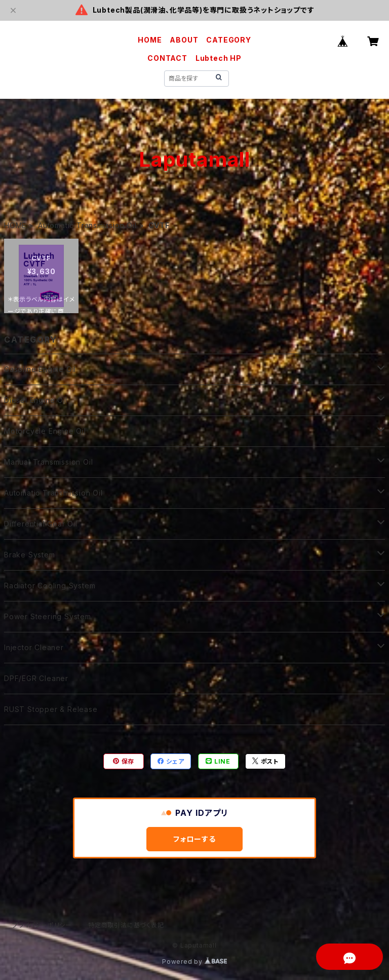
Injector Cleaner (34, 647)
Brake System (30, 555)
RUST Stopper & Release (51, 709)
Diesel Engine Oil (36, 400)
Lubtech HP (219, 58)
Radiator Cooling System (50, 586)
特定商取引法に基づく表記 (126, 925)
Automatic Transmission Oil (87, 225)
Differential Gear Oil (41, 524)
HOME (150, 40)
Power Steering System (48, 616)
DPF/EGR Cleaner (36, 678)
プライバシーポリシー (42, 925)
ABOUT (184, 40)
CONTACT (167, 58)
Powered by (194, 962)
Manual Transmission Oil (48, 462)
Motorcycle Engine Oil (45, 431)
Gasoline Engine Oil (40, 369)
